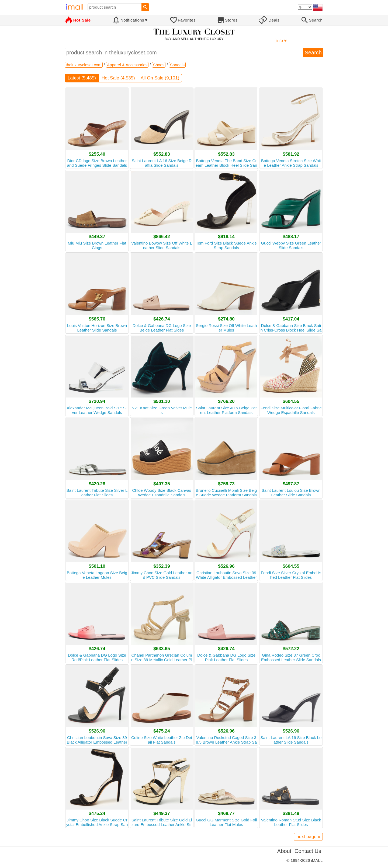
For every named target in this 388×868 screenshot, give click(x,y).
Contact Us (308, 851)
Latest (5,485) (82, 78)
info (282, 41)
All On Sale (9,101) (160, 78)
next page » (308, 837)
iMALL (317, 860)
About (284, 851)
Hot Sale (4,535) (118, 78)
